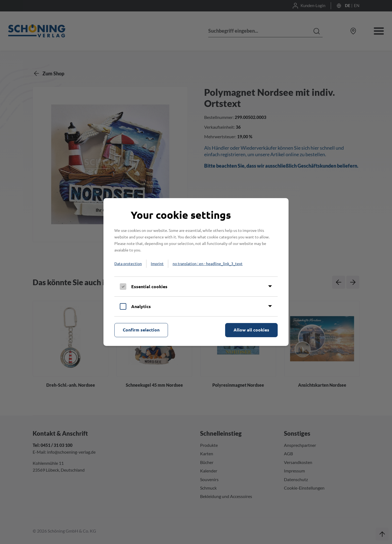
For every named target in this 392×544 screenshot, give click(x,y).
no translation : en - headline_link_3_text (208, 263)
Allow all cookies (251, 330)
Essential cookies (149, 286)
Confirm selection (141, 330)
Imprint (157, 263)
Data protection (128, 263)
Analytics (141, 306)
